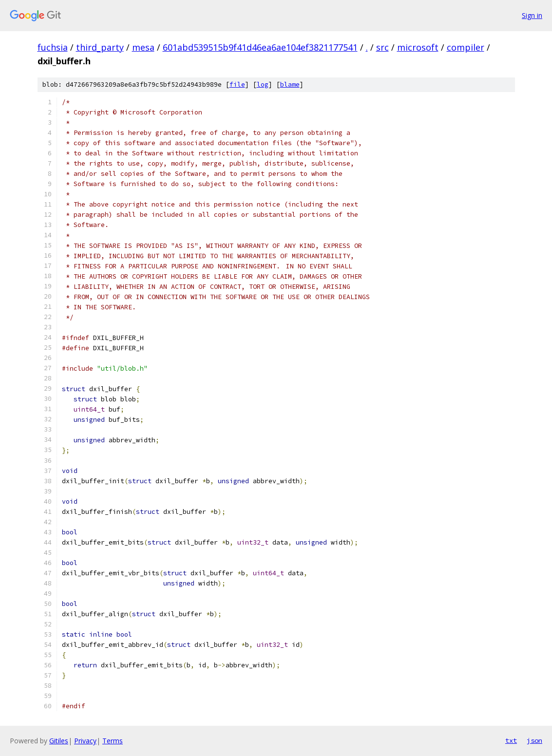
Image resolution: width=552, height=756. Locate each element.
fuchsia (53, 47)
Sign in (532, 15)
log (263, 85)
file (237, 85)
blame (290, 85)
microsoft (418, 47)
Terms (113, 741)
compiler (466, 47)
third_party (100, 47)
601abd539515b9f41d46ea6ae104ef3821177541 (260, 47)
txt (511, 740)
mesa (143, 47)
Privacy (85, 741)
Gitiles (59, 741)
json (534, 740)
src (382, 47)
